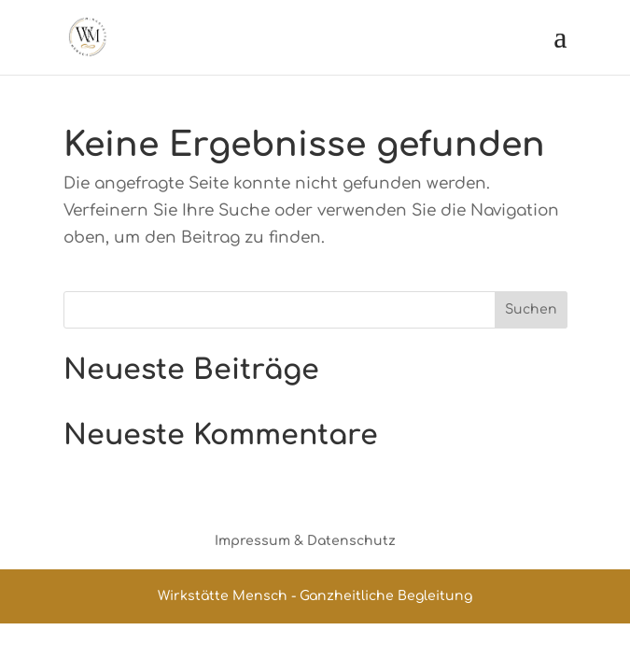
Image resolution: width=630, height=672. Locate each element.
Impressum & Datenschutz (305, 541)
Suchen (531, 309)
